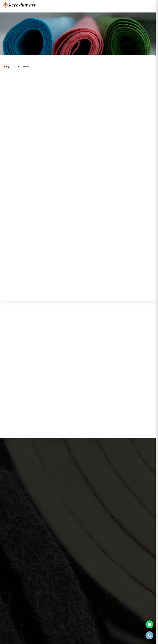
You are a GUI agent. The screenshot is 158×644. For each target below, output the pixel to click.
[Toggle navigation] (151, 5)
